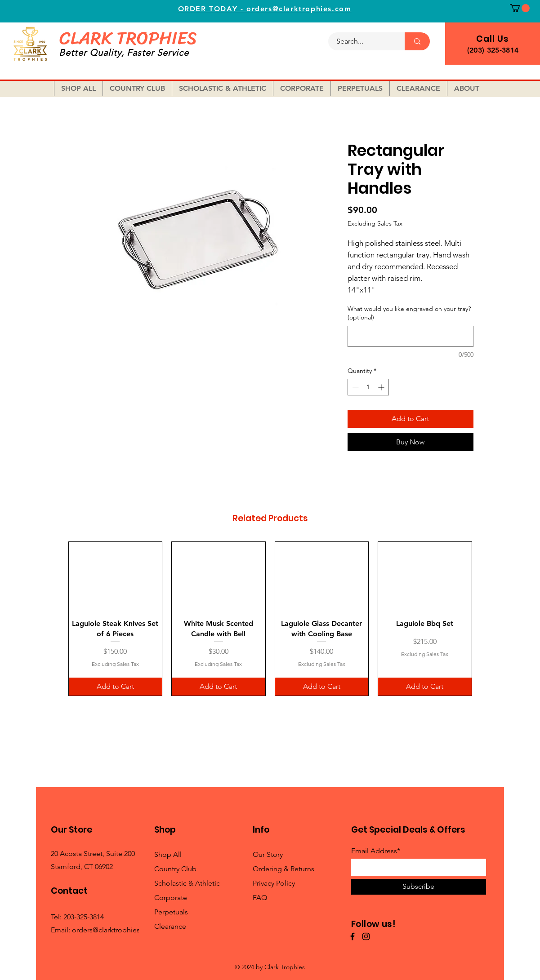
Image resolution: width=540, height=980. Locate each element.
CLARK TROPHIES (128, 38)
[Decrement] (355, 387)
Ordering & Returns (283, 869)
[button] (520, 8)
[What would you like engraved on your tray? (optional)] (411, 336)
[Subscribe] (419, 887)
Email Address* (376, 851)
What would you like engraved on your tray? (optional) (409, 313)
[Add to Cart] (116, 687)
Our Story (268, 854)
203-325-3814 (84, 917)
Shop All (168, 854)
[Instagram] (366, 936)
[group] (270, 619)
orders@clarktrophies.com (114, 930)
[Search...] (361, 41)
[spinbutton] (368, 387)
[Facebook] (353, 936)
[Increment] (382, 387)
